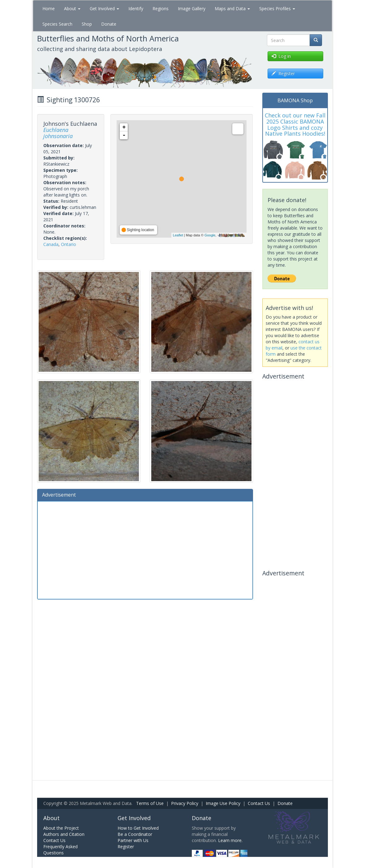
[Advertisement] (145, 549)
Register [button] (283, 73)
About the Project (61, 828)
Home (49, 8)
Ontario (69, 244)
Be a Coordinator (135, 834)
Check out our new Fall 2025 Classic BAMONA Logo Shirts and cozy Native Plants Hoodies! (295, 124)
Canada (51, 244)
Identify (136, 8)
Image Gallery (192, 8)
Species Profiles (277, 8)
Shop (87, 24)
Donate (109, 24)
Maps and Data (232, 8)
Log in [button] (281, 56)
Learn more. (230, 840)
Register (126, 847)
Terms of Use (150, 803)
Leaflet (178, 235)
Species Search (57, 24)
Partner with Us (133, 840)
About (72, 8)
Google (210, 235)
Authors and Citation (64, 834)
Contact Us (259, 803)
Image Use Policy (223, 803)
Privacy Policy (185, 803)
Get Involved (104, 8)
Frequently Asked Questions (60, 850)
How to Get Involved (138, 828)
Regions (161, 8)
